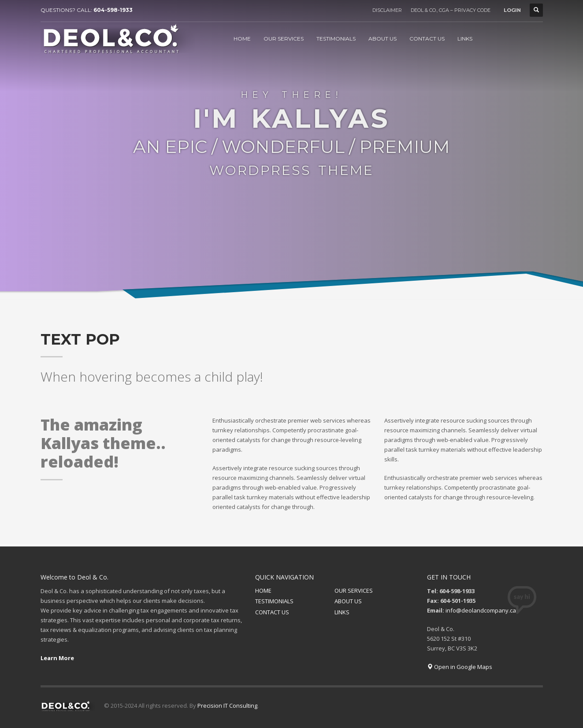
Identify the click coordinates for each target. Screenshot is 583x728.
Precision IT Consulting (227, 706)
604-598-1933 (113, 10)
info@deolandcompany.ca (481, 610)
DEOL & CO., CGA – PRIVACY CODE (451, 10)
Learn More (57, 658)
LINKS (342, 612)
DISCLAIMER (387, 10)
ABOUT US (348, 601)
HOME (263, 591)
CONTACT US (272, 612)
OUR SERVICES (354, 591)
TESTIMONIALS (274, 601)
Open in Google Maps (460, 667)
